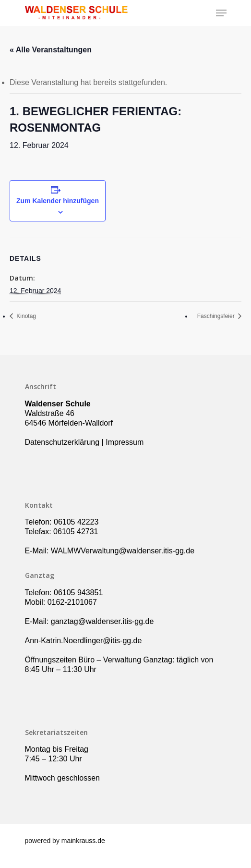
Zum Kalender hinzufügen (58, 201)
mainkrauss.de (83, 841)
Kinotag (25, 316)
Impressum (125, 442)
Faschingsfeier (217, 316)
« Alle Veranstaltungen (51, 50)
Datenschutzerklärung (62, 442)
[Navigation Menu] (221, 13)
